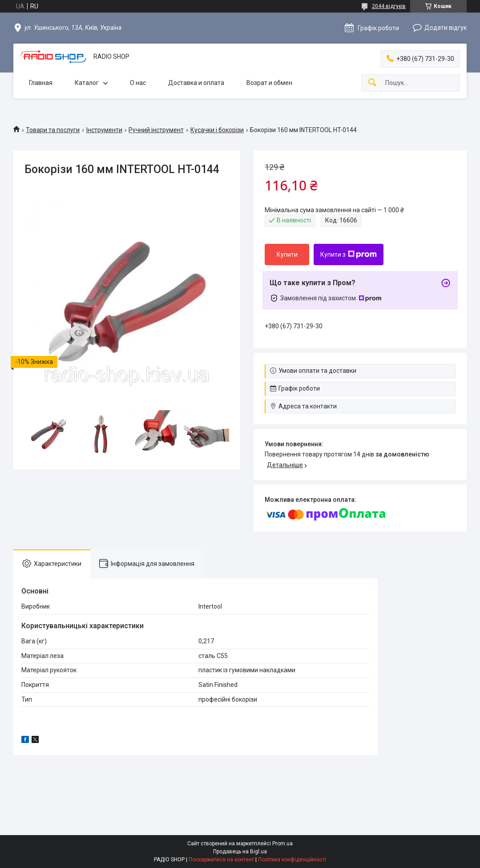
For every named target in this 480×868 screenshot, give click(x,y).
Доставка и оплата (196, 83)
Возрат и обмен (269, 83)
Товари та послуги (53, 130)
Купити (287, 254)
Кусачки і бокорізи (217, 130)
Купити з (349, 254)
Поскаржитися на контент (221, 860)
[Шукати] (372, 83)
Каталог (87, 83)
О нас (138, 83)
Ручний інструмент (156, 130)
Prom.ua (282, 844)
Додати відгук (446, 28)
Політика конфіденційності (292, 860)
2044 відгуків (389, 6)
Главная (41, 83)
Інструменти (104, 130)
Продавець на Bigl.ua (240, 852)
